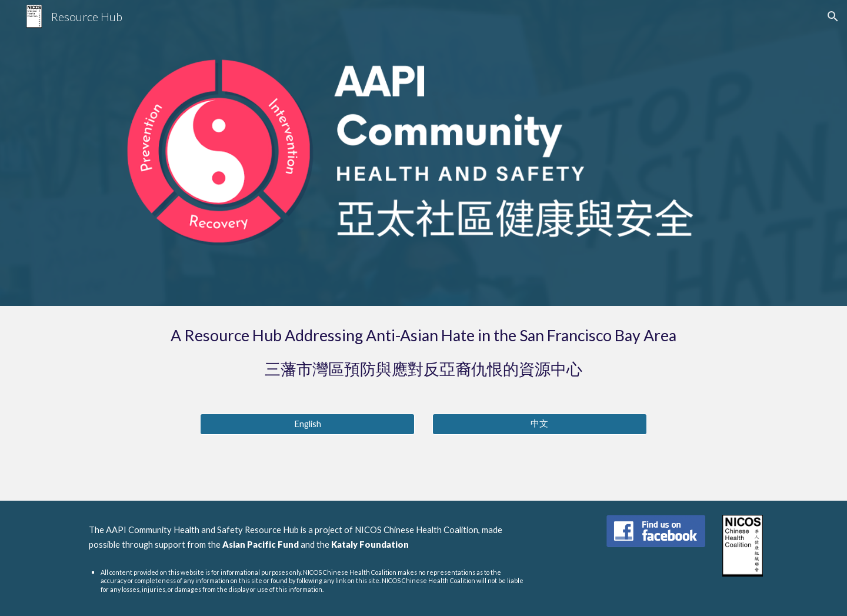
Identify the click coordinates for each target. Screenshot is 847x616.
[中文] (540, 424)
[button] (833, 16)
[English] (307, 424)
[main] (423, 353)
